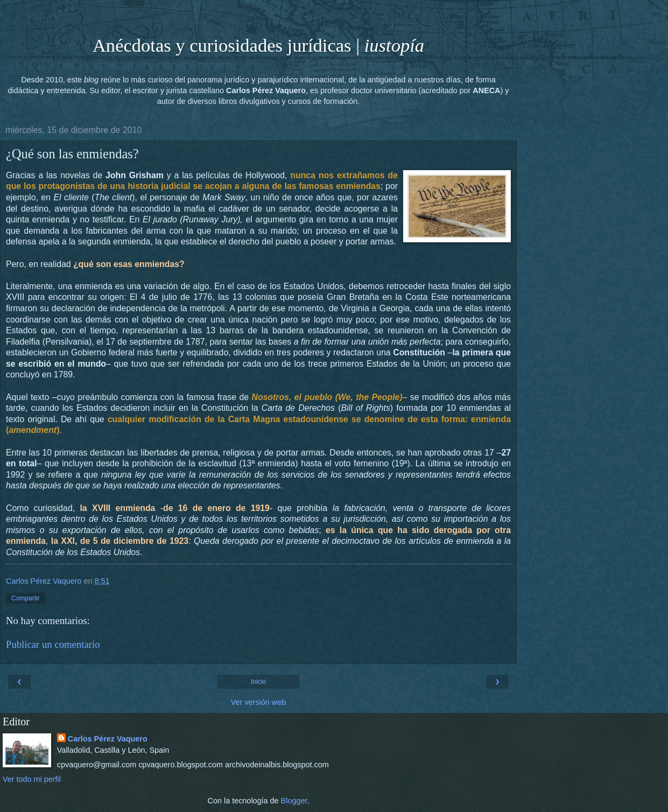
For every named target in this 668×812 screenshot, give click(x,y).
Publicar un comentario (53, 644)
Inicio (258, 682)
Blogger (294, 801)
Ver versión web (258, 702)
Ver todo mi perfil (32, 779)
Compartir (26, 598)
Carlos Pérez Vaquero (108, 739)
